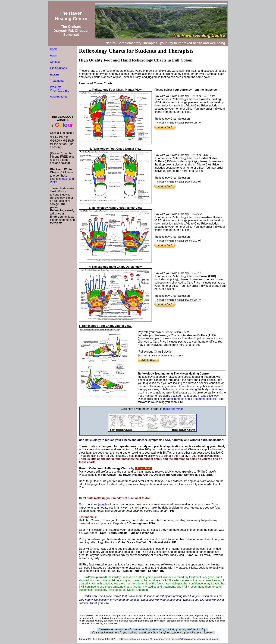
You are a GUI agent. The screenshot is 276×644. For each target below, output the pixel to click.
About (54, 55)
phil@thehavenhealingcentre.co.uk (194, 639)
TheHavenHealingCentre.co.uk (133, 639)
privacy (216, 639)
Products (56, 87)
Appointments (59, 97)
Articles (55, 74)
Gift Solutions (58, 68)
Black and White (173, 409)
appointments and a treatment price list (192, 399)
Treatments (57, 81)
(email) (102, 504)
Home (54, 49)
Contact (55, 62)
